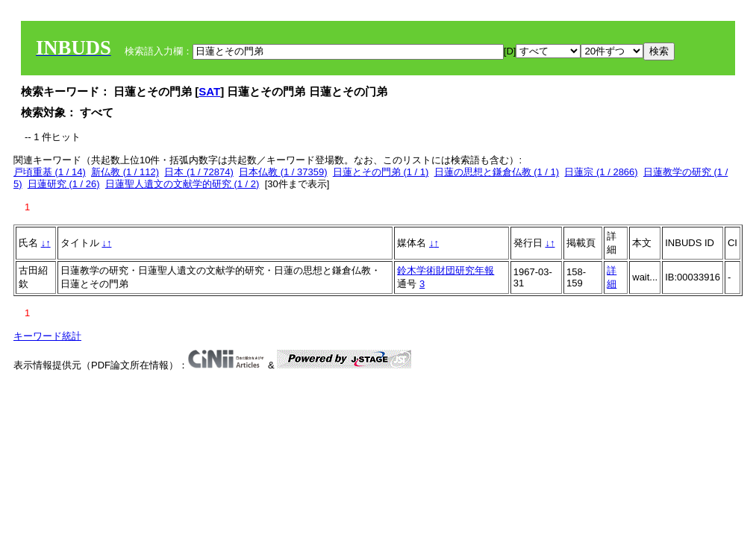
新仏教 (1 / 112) (125, 172)
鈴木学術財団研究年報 (446, 270)
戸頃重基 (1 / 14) (50, 172)
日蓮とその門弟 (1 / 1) (381, 172)
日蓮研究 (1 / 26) (64, 184)
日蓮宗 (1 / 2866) (601, 172)
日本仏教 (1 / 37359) (283, 172)
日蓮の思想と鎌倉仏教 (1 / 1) (497, 172)
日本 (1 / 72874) (199, 172)
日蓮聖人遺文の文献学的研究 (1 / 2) (182, 184)
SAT (209, 91)
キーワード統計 (47, 336)
